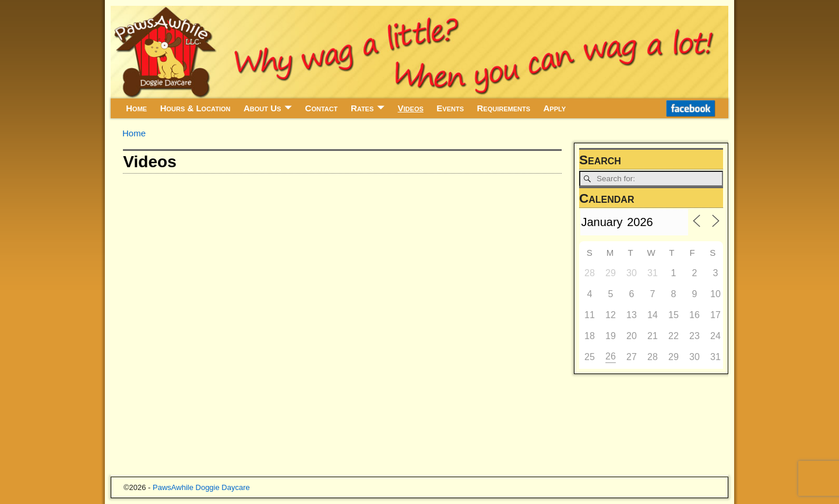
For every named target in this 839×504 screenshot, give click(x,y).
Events (450, 108)
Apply (555, 108)
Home (136, 108)
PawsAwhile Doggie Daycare (201, 487)
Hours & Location (195, 108)
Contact (322, 108)
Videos (411, 108)
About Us (262, 108)
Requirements (503, 108)
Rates (362, 108)
